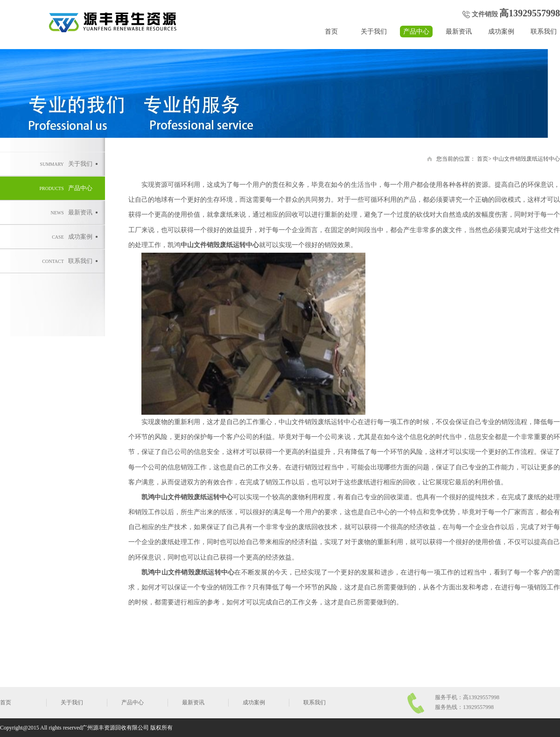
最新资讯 (459, 32)
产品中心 (416, 32)
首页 (331, 32)
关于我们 (374, 32)
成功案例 (501, 32)
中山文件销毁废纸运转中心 (526, 159)
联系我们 (544, 32)
